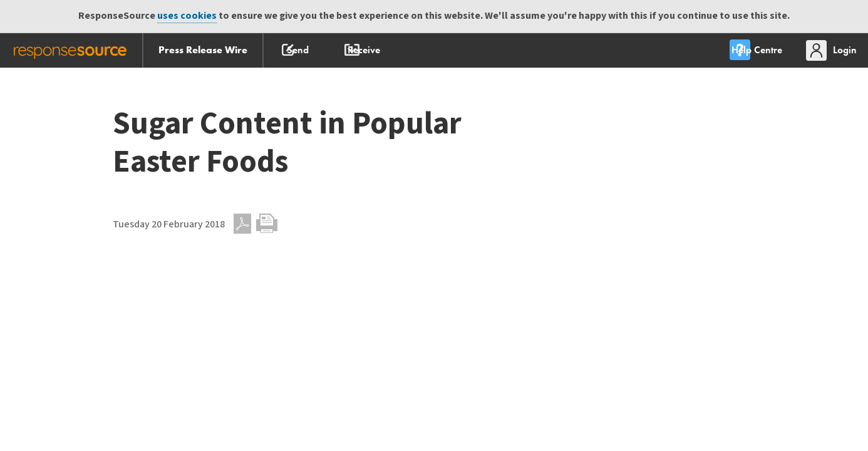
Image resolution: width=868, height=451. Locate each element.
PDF (242, 224)
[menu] (748, 50)
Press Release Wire (203, 50)
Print (267, 224)
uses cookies (187, 16)
